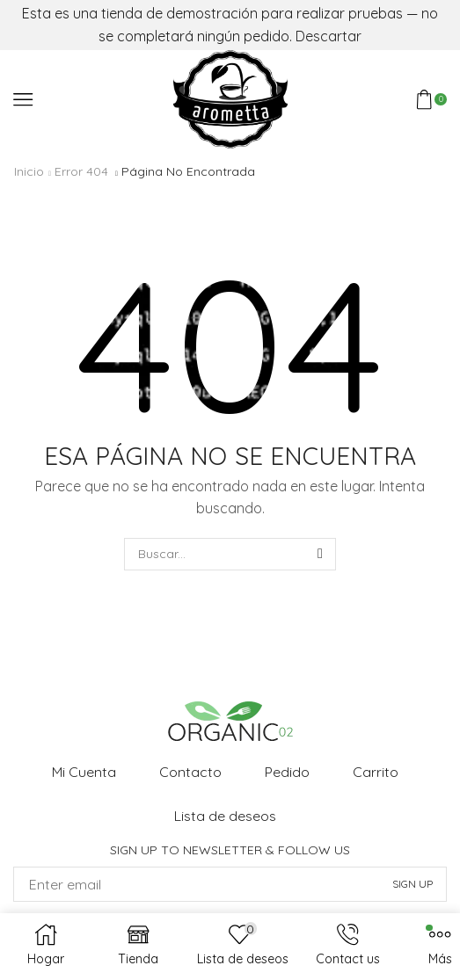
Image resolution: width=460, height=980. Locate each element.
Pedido (287, 772)
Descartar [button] (329, 36)
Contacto (190, 772)
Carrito (376, 772)
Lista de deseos (225, 816)
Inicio (29, 171)
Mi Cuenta (84, 772)
